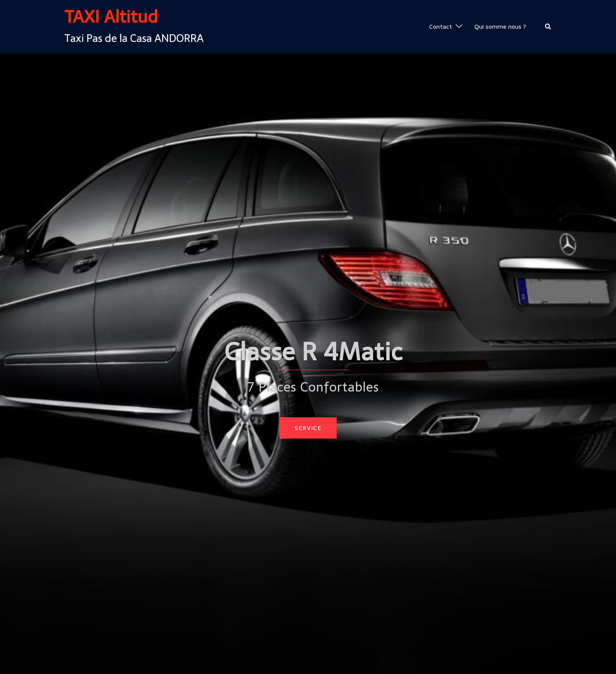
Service (308, 428)
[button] (548, 27)
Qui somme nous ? (500, 27)
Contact (441, 27)
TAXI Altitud (111, 16)
